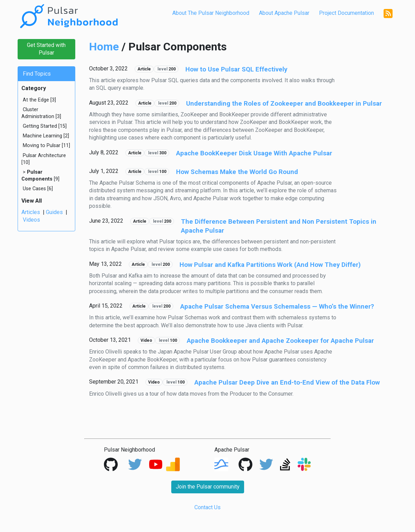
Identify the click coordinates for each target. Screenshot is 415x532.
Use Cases (34, 189)
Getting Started (40, 126)
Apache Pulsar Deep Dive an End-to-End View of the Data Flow (287, 383)
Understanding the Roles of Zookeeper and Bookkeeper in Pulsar (284, 104)
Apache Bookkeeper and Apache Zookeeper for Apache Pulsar (280, 341)
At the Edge (36, 100)
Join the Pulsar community (208, 487)
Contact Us (208, 507)
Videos (31, 220)
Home (104, 47)
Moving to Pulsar (42, 146)
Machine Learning (42, 136)
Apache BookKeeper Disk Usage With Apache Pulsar (254, 153)
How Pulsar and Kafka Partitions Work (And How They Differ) (270, 265)
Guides (54, 212)
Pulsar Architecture (44, 156)
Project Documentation (346, 13)
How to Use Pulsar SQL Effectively (236, 69)
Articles (31, 212)
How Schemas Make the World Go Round (237, 172)
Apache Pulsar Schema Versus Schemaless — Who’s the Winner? (277, 307)
